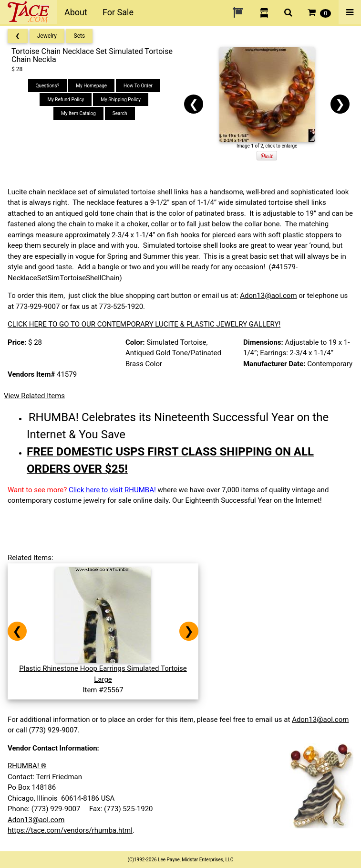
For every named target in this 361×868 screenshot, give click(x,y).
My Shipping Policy (121, 100)
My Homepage (91, 86)
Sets (80, 36)
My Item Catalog (78, 113)
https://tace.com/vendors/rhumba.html (70, 830)
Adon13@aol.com (268, 296)
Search (120, 113)
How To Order (138, 86)
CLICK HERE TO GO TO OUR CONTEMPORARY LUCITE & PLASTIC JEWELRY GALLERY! (144, 324)
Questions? (48, 86)
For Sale (118, 12)
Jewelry (47, 36)
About (76, 12)
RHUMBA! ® (27, 766)
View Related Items (34, 396)
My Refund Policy (66, 100)
